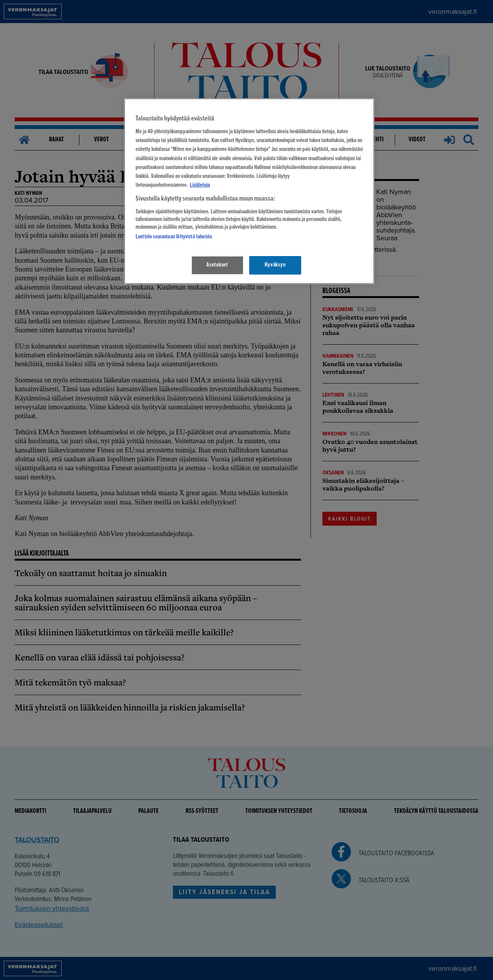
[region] (249, 191)
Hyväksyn (275, 265)
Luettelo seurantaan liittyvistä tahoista (174, 237)
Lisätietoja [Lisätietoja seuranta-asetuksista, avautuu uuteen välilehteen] (200, 185)
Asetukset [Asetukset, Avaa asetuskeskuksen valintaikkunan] (217, 265)
